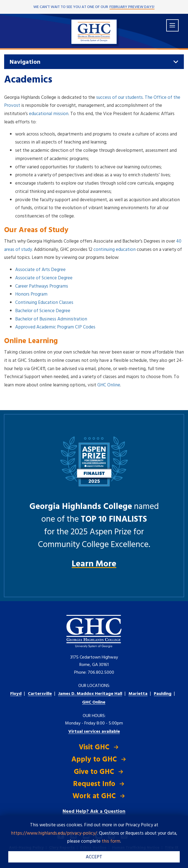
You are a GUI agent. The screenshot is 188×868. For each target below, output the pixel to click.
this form (111, 841)
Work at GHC (94, 796)
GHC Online (109, 385)
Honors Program (31, 294)
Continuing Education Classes (44, 303)
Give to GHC (94, 772)
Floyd (16, 694)
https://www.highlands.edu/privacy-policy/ (54, 833)
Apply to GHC (94, 760)
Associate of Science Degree (44, 278)
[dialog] (171, 851)
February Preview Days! (132, 7)
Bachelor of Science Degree (43, 311)
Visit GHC (94, 748)
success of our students (119, 98)
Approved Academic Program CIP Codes (55, 327)
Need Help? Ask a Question (94, 812)
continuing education (115, 250)
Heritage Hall (90, 694)
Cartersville (40, 694)
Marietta (138, 694)
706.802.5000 (101, 673)
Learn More (94, 564)
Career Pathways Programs (42, 286)
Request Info (94, 784)
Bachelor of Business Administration (51, 319)
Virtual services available (94, 732)
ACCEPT (94, 857)
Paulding (163, 694)
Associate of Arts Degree (40, 270)
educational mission (49, 114)
